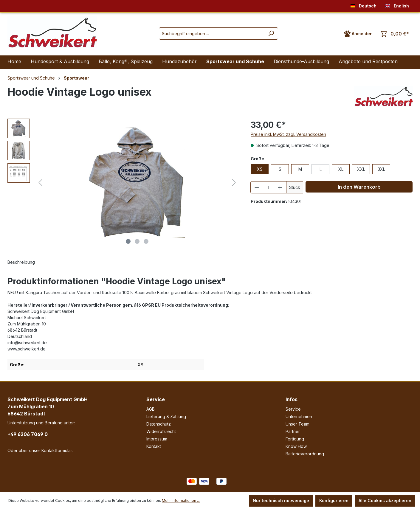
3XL (381, 169)
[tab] (21, 262)
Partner (293, 431)
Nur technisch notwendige (281, 501)
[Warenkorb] (395, 34)
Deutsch (364, 5)
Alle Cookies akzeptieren (385, 501)
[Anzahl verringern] (257, 187)
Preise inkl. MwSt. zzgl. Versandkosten (288, 134)
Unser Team (297, 424)
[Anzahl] (269, 187)
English (397, 5)
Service (156, 399)
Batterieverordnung (305, 454)
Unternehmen (299, 416)
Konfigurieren (334, 501)
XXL (361, 169)
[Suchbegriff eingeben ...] (212, 34)
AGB (151, 409)
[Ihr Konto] (358, 34)
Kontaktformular (57, 450)
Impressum (157, 439)
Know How (296, 446)
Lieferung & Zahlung (166, 416)
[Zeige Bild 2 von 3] (137, 241)
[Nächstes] (234, 183)
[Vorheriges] (40, 183)
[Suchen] (271, 34)
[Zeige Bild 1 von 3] (128, 241)
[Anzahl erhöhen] (280, 187)
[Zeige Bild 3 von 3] (146, 241)
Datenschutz (159, 424)
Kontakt (154, 446)
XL (341, 169)
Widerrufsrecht (161, 431)
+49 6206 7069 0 (28, 434)
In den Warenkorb (359, 187)
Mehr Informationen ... (181, 501)
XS (260, 169)
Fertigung (295, 439)
